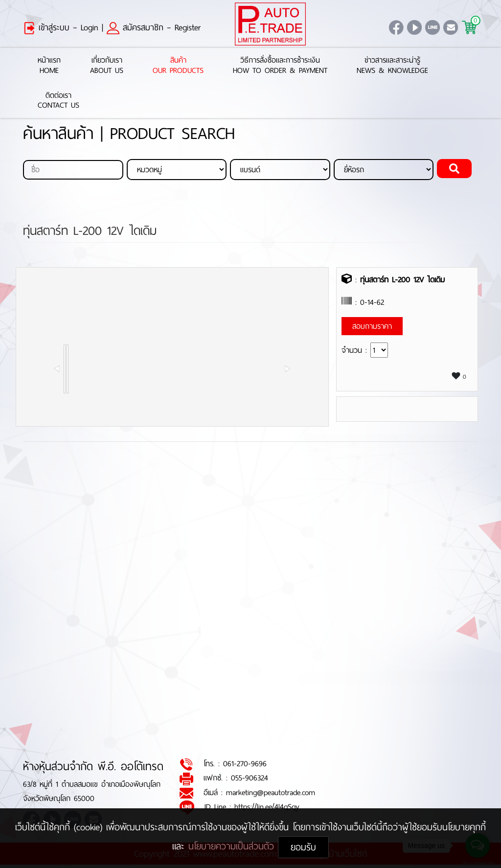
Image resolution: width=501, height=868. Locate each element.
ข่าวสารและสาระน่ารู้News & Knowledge (392, 66)
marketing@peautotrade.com (271, 792)
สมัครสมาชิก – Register (154, 27)
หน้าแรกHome (49, 66)
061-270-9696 (245, 764)
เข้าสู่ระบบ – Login (61, 27)
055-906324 (250, 778)
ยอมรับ (303, 847)
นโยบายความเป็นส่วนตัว (233, 846)
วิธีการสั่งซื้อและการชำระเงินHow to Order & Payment (280, 66)
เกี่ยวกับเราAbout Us (107, 66)
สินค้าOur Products (178, 66)
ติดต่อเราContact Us (58, 101)
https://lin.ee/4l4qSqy (267, 807)
